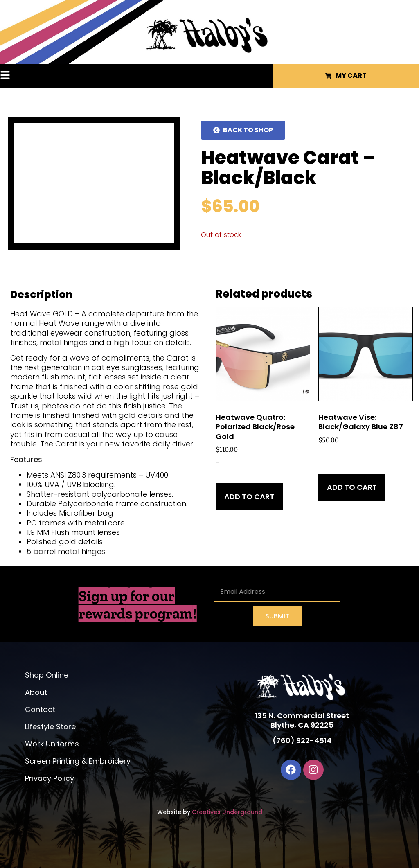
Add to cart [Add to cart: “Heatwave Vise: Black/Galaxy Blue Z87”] (352, 487)
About (36, 692)
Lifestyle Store (50, 727)
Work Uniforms (52, 744)
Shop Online (47, 675)
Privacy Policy (50, 778)
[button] (21, 76)
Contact (40, 709)
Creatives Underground (227, 812)
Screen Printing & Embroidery (78, 761)
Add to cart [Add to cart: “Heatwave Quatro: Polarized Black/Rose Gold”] (249, 497)
